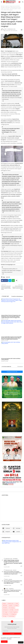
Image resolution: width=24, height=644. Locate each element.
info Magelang (13, 614)
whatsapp (18, 528)
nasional (7, 6)
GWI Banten (5, 606)
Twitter (10, 280)
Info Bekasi (16, 606)
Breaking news (11, 603)
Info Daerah (5, 608)
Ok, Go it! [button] (4, 642)
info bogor (5, 616)
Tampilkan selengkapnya (17, 296)
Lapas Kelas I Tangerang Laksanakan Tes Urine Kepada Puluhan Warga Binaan (12, 591)
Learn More (9, 639)
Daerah (17, 603)
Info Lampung (12, 608)
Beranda (3, 6)
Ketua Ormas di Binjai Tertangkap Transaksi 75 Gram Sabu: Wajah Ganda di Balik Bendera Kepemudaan (13, 573)
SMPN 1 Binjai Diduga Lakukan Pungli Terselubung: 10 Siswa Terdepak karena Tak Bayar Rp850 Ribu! (13, 562)
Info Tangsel (5, 612)
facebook (8, 528)
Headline (11, 606)
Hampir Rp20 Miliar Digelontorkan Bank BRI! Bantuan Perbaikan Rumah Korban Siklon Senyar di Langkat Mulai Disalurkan (11, 338)
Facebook (5, 281)
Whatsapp (13, 280)
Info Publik (11, 610)
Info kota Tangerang (13, 612)
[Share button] (17, 280)
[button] (23, 2)
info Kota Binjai (6, 614)
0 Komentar (20, 367)
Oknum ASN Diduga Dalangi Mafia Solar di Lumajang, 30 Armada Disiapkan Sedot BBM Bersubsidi (13, 582)
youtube (18, 532)
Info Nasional (5, 610)
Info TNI (17, 610)
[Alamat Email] (12, 631)
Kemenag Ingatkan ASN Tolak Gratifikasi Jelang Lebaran (11, 359)
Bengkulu (4, 603)
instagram (8, 532)
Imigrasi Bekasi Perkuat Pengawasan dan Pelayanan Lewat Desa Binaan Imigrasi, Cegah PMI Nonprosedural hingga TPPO (11, 316)
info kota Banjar (11, 616)
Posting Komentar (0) (12, 372)
